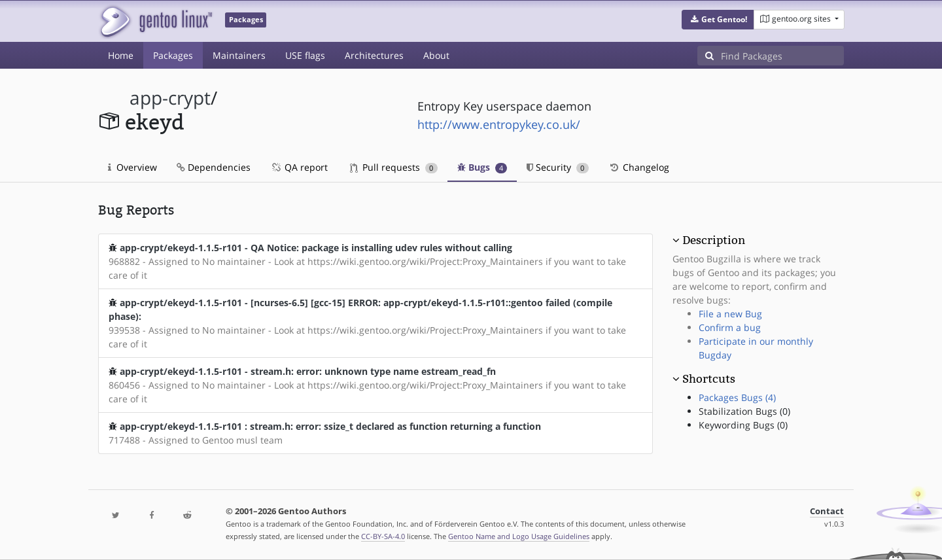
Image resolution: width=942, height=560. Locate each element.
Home (121, 55)
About (436, 55)
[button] (718, 20)
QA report (299, 167)
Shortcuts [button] (709, 379)
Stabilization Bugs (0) (744, 411)
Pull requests (394, 167)
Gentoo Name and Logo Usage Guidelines (519, 536)
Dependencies (214, 167)
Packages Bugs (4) (737, 397)
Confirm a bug (730, 327)
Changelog (639, 167)
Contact (827, 511)
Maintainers (239, 55)
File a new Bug (730, 314)
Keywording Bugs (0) (743, 425)
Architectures (374, 55)
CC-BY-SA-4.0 (383, 536)
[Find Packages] (782, 56)
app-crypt (170, 98)
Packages (173, 55)
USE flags (305, 55)
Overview (132, 167)
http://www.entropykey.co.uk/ (499, 124)
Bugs (482, 167)
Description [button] (714, 240)
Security (558, 167)
